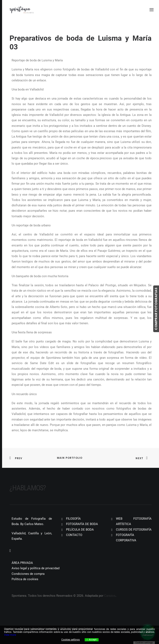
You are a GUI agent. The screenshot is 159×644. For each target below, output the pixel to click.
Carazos (110, 596)
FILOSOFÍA (73, 519)
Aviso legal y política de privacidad (36, 568)
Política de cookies (25, 579)
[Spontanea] (22, 10)
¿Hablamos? (28, 488)
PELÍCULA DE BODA (80, 530)
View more (10, 635)
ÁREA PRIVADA (22, 563)
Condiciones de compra (28, 574)
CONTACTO (74, 535)
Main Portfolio (70, 458)
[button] (10, 551)
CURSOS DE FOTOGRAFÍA (134, 530)
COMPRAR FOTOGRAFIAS (156, 309)
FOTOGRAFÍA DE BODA (82, 524)
